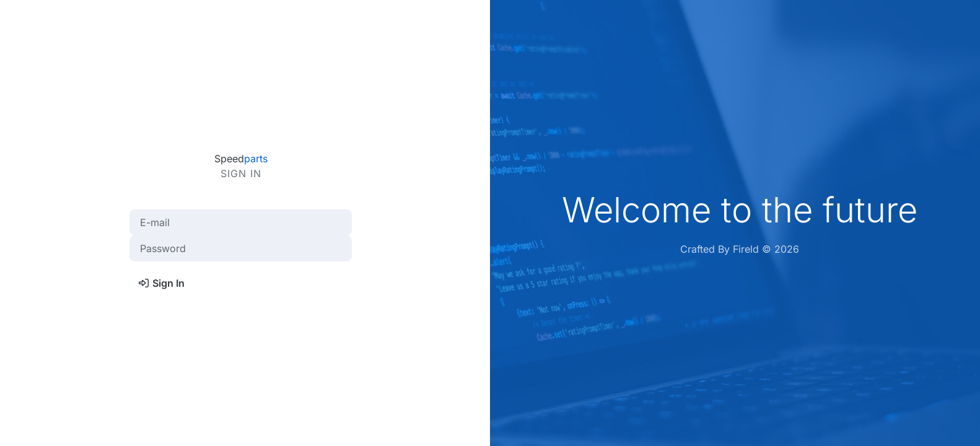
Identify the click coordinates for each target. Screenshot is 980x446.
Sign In (161, 283)
